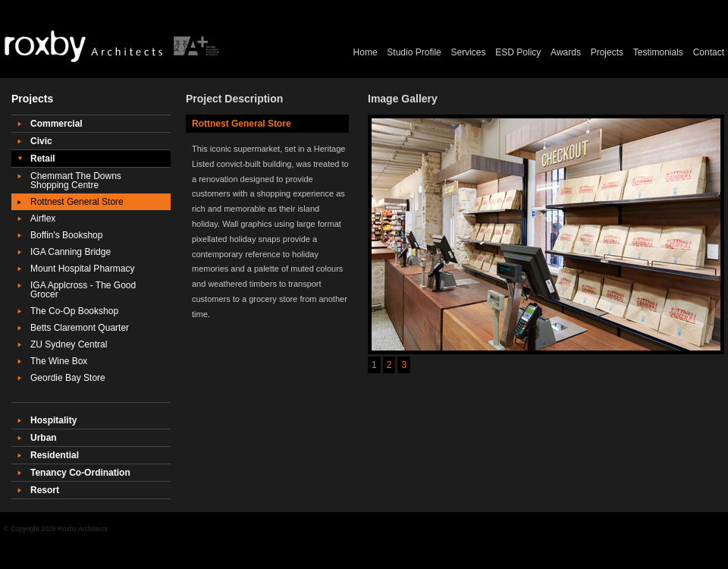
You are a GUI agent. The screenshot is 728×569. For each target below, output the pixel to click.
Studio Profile (414, 53)
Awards (566, 53)
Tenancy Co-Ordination (80, 473)
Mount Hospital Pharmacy (82, 269)
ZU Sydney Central (69, 344)
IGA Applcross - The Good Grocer (83, 290)
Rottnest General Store (77, 202)
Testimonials (658, 53)
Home (366, 53)
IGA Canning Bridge (71, 252)
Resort (45, 490)
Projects (607, 53)
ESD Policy (518, 53)
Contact (709, 53)
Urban (44, 438)
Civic (41, 141)
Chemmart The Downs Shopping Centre (76, 181)
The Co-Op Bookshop (74, 311)
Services (469, 53)
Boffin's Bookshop (66, 235)
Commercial (56, 124)
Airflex (43, 218)
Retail (43, 159)
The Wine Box (59, 361)
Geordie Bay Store (68, 378)
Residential (55, 455)
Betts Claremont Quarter (80, 328)
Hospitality (53, 420)
